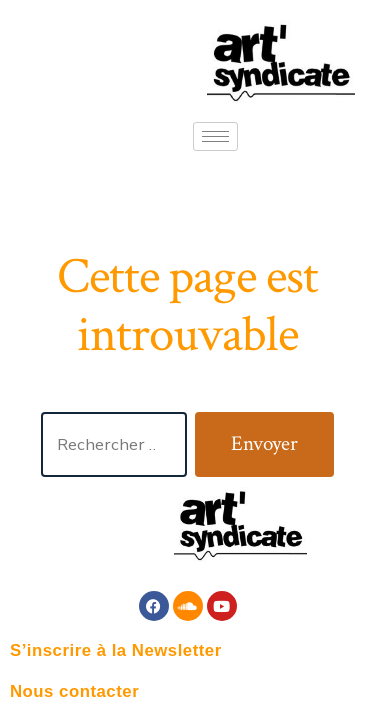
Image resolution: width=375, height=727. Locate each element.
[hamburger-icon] (215, 136)
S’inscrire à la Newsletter (116, 650)
